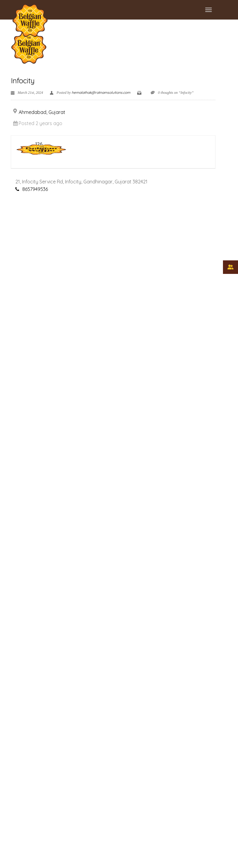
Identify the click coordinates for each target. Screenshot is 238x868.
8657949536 (35, 189)
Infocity (23, 81)
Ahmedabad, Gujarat (42, 112)
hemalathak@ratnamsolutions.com (101, 92)
